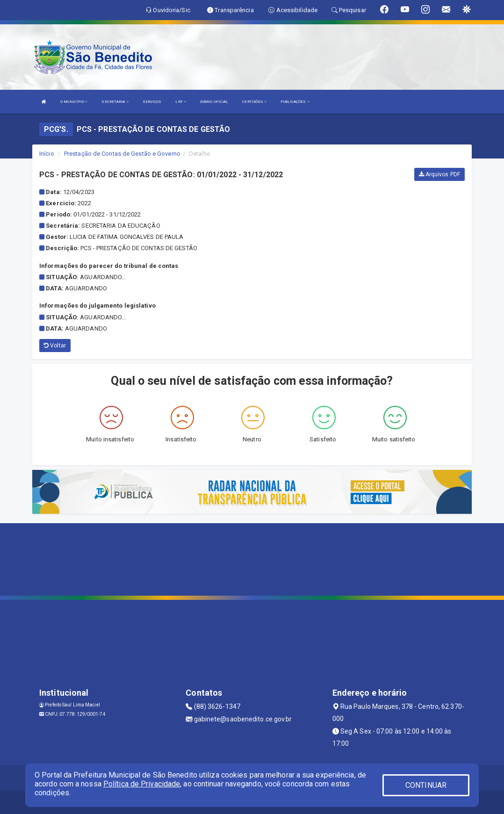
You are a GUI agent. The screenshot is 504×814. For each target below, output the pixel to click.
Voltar (55, 346)
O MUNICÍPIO (74, 102)
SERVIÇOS (152, 102)
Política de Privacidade (142, 784)
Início (47, 154)
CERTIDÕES (254, 102)
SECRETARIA (115, 102)
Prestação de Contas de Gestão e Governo (122, 154)
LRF (181, 102)
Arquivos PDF (439, 174)
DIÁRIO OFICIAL (214, 102)
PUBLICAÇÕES (295, 102)
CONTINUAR (426, 785)
